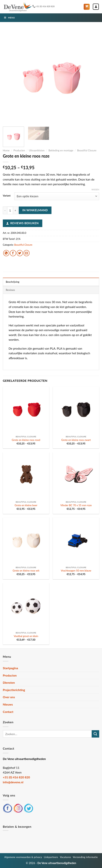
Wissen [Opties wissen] (95, 189)
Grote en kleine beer (26, 505)
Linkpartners (51, 857)
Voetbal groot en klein (26, 636)
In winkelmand (35, 210)
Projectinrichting (14, 690)
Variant (7, 196)
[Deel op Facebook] (13, 253)
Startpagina (10, 668)
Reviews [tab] (10, 290)
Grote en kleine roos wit (26, 571)
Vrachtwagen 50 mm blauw (76, 571)
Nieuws (8, 704)
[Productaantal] (10, 210)
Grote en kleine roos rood (26, 440)
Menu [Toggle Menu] (9, 18)
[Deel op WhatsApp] (6, 253)
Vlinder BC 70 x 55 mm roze (76, 505)
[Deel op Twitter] (20, 253)
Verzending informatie (85, 857)
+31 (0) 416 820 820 (44, 6)
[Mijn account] (96, 7)
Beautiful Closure (87, 150)
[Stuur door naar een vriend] (26, 253)
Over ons (9, 697)
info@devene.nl (13, 782)
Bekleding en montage (61, 150)
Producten (19, 150)
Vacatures (65, 857)
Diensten (9, 682)
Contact (8, 712)
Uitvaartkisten (37, 150)
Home (6, 150)
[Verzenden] (95, 734)
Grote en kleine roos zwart (76, 440)
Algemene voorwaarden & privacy (23, 857)
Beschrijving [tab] (13, 282)
